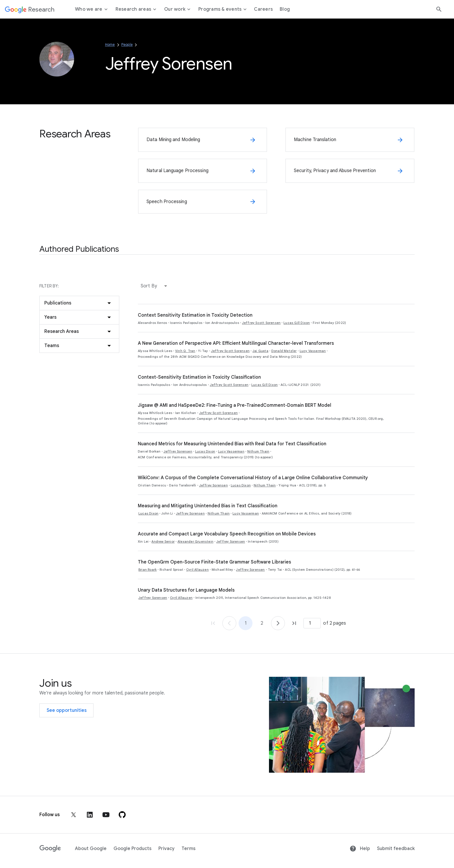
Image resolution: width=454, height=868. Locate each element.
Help (360, 849)
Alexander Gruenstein (195, 541)
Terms (188, 849)
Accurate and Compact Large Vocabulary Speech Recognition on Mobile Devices (227, 534)
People (127, 44)
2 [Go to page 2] (262, 623)
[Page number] (312, 623)
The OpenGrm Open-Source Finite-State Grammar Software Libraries (214, 562)
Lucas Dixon (205, 451)
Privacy (166, 849)
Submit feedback (396, 849)
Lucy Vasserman (313, 351)
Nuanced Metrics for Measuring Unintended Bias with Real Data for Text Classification (232, 444)
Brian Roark (148, 570)
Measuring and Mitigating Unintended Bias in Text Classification (208, 506)
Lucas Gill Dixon (297, 323)
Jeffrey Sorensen (178, 451)
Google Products (132, 849)
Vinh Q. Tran (185, 351)
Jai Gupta (260, 351)
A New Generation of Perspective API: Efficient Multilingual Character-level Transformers (236, 343)
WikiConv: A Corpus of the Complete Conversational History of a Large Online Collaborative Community (253, 478)
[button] (155, 286)
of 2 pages (335, 623)
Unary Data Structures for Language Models (186, 590)
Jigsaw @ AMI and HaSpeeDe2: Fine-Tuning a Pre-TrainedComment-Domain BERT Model (235, 405)
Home (110, 44)
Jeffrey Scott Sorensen (261, 323)
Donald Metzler (284, 351)
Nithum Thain (258, 451)
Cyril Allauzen (197, 570)
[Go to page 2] (278, 623)
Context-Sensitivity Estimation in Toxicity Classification (199, 377)
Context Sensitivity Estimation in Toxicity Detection (195, 315)
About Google (91, 849)
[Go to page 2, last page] (294, 623)
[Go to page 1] (229, 623)
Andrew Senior (163, 541)
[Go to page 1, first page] (213, 623)
